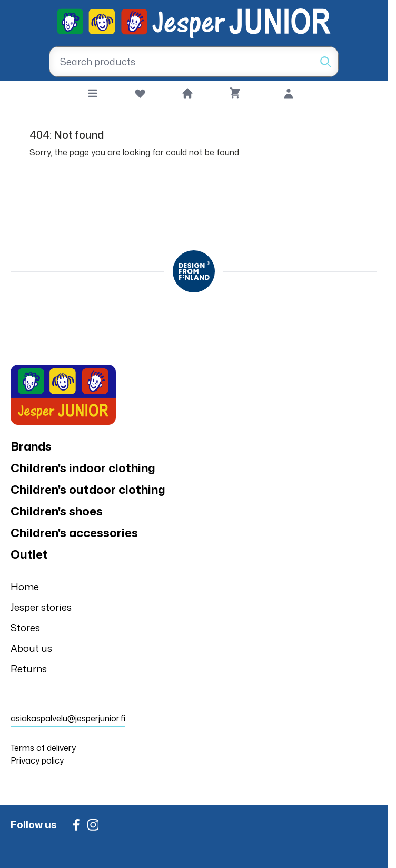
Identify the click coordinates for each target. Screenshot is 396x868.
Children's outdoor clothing (88, 489)
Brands (31, 446)
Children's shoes (57, 511)
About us (31, 648)
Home (25, 587)
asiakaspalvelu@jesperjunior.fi (68, 718)
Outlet (29, 554)
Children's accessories (74, 533)
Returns (29, 669)
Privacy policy (37, 760)
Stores (25, 628)
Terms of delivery (43, 748)
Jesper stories (41, 607)
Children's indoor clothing (83, 468)
